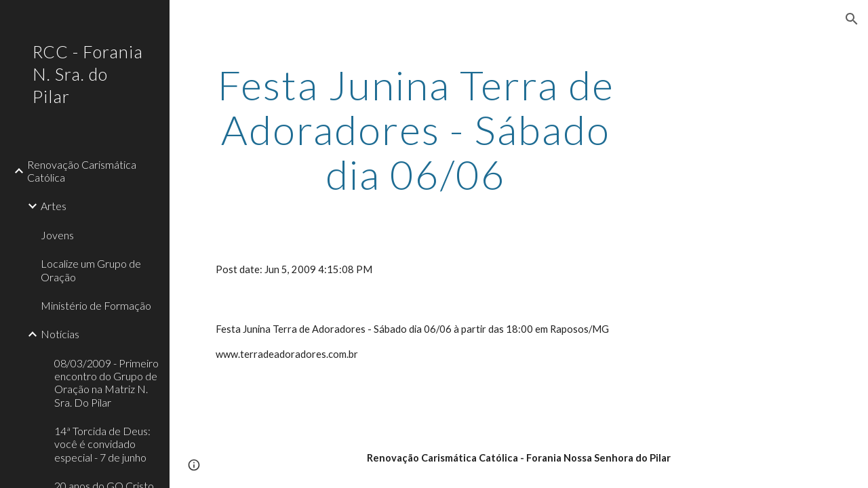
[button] (852, 19)
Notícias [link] (60, 334)
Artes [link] (54, 206)
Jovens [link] (57, 235)
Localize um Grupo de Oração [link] (91, 270)
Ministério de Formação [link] (96, 305)
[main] (416, 129)
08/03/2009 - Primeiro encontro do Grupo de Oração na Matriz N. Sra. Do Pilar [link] (106, 383)
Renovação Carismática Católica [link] (82, 171)
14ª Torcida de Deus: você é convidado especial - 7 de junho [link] (102, 444)
